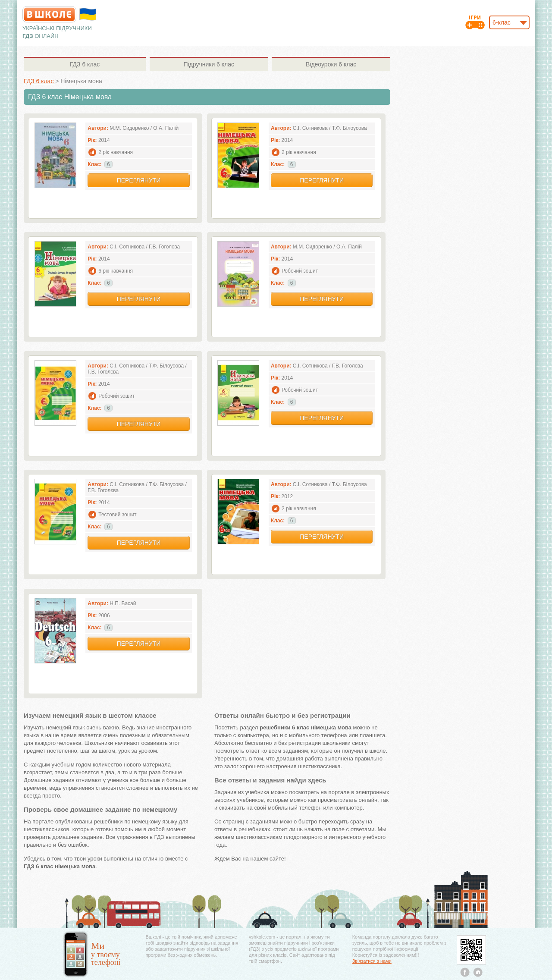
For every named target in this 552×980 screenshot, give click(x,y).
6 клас (85, 64)
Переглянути (139, 180)
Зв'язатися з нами (372, 961)
